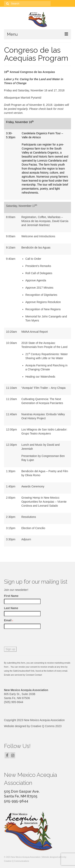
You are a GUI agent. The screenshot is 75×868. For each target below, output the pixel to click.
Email (8, 620)
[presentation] (34, 639)
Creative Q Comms (43, 726)
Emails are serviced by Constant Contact (23, 675)
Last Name (11, 608)
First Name (11, 596)
